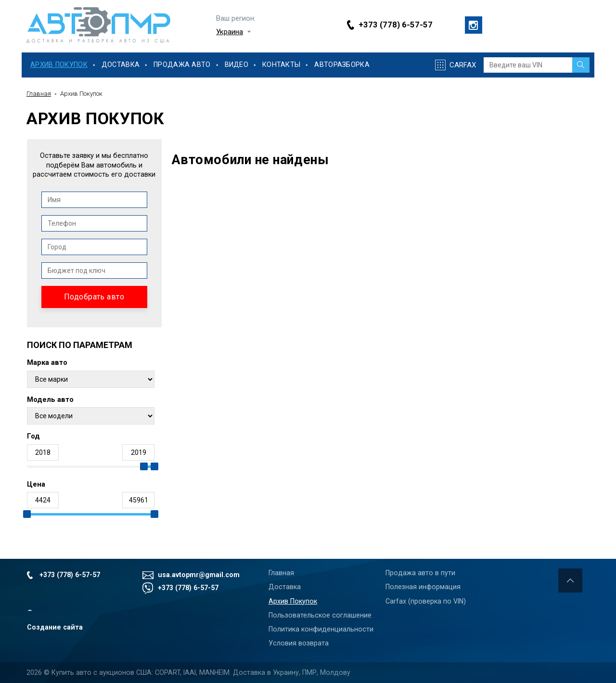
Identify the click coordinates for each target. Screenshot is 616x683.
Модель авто (50, 400)
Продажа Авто (182, 65)
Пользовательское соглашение (320, 615)
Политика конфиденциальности (321, 629)
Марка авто (47, 363)
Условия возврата (299, 643)
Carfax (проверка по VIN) (426, 601)
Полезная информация (423, 587)
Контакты (281, 65)
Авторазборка (342, 65)
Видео (237, 65)
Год (33, 436)
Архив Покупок (59, 65)
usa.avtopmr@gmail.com (199, 575)
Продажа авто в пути (420, 573)
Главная (39, 94)
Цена (36, 484)
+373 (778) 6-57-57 (396, 25)
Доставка (121, 65)
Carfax (463, 65)
